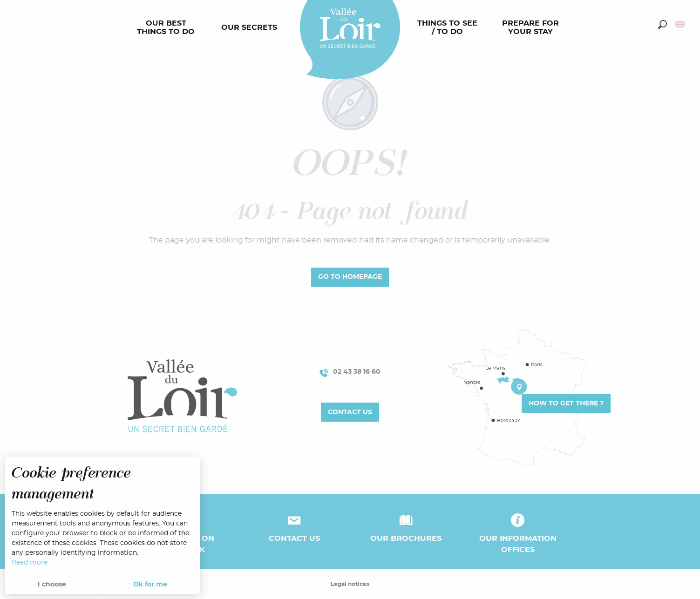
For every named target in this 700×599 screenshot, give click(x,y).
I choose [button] (52, 585)
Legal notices (350, 584)
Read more (30, 563)
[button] (663, 24)
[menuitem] (168, 28)
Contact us (350, 412)
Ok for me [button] (150, 585)
